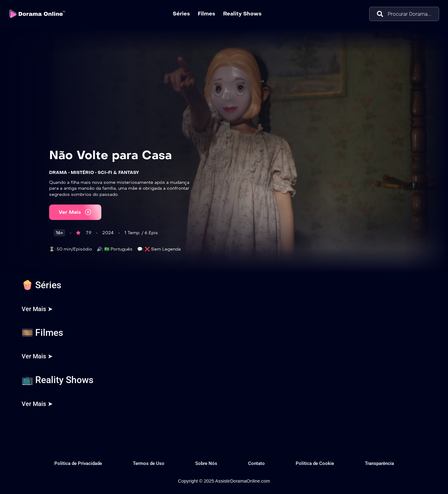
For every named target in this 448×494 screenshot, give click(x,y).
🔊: (100, 249)
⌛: (52, 249)
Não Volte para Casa (110, 155)
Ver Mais (75, 212)
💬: (140, 249)
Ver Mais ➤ (37, 309)
